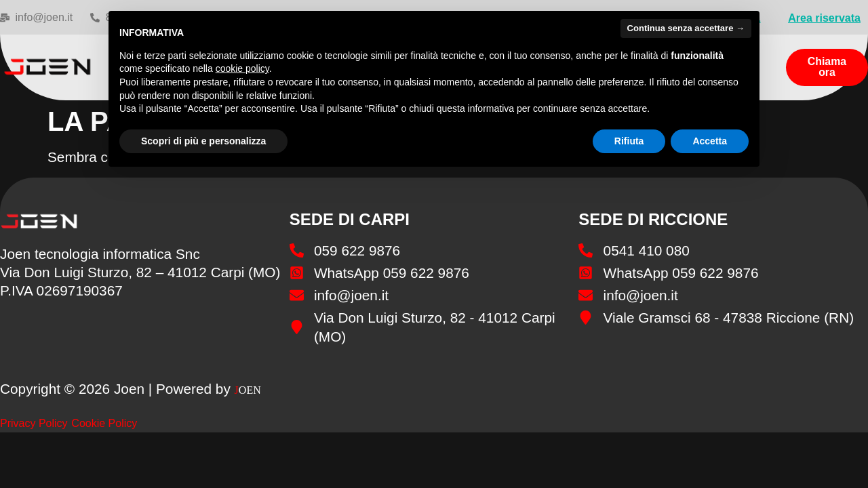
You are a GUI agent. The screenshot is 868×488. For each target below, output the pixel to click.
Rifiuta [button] (629, 141)
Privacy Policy (34, 423)
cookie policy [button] (242, 68)
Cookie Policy (104, 423)
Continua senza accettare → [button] (686, 28)
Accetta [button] (710, 141)
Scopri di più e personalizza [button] (203, 141)
